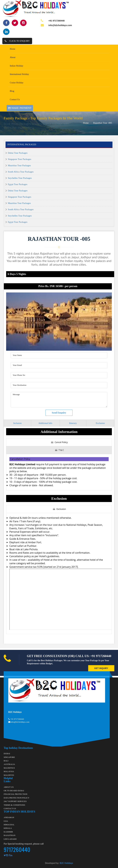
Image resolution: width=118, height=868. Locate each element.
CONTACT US (10, 808)
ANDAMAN (9, 817)
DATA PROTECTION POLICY (17, 798)
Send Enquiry (59, 413)
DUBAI (7, 753)
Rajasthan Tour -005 (103, 123)
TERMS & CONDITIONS (14, 805)
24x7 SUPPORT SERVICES (15, 801)
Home (86, 123)
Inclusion (17, 423)
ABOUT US (9, 787)
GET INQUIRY (101, 668)
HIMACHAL (9, 825)
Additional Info (45, 423)
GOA (6, 821)
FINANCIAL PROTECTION (16, 794)
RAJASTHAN (10, 835)
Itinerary (73, 423)
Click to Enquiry (17, 41)
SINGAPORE (9, 757)
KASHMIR (8, 832)
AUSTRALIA (9, 764)
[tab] (59, 442)
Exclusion (100, 423)
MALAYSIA (9, 771)
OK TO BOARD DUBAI (14, 791)
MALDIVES (9, 775)
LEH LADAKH (10, 839)
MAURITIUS (9, 768)
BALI (6, 761)
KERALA (8, 828)
